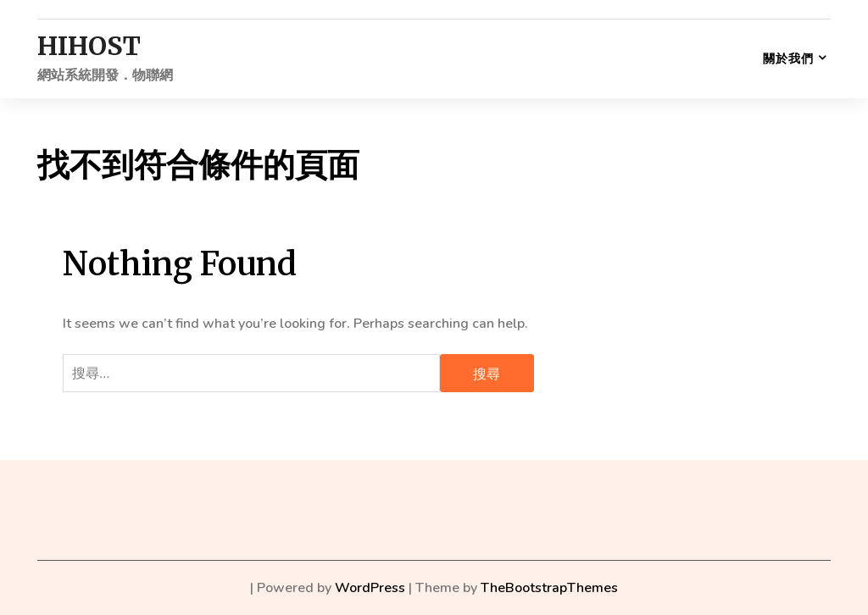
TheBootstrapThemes (549, 588)
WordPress (370, 588)
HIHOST (89, 46)
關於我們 (788, 58)
